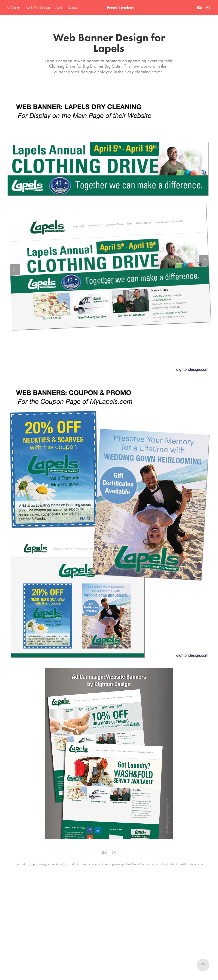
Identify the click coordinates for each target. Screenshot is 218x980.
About (59, 7)
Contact (73, 7)
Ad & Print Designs (38, 7)
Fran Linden (120, 7)
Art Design (14, 7)
